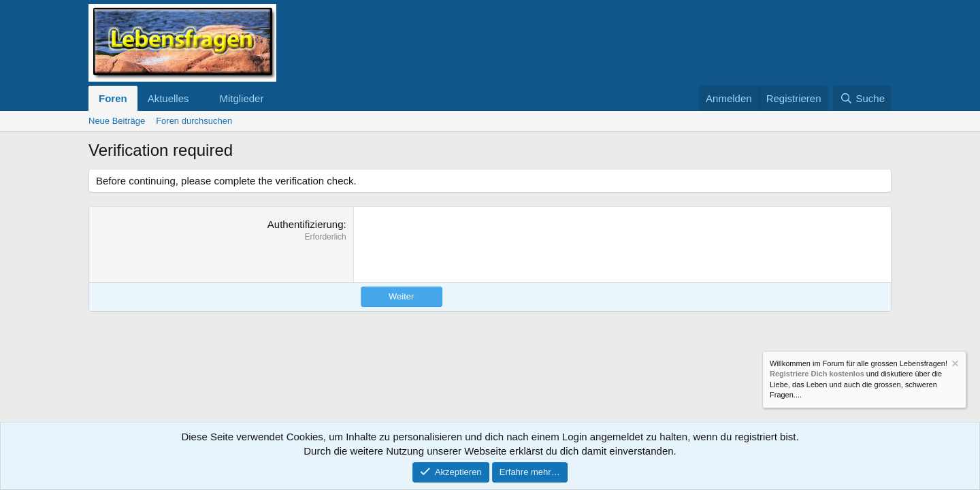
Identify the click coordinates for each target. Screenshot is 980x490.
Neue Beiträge (117, 121)
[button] (199, 98)
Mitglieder (241, 98)
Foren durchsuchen (194, 121)
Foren (113, 98)
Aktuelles (168, 98)
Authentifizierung (306, 224)
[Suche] (862, 98)
